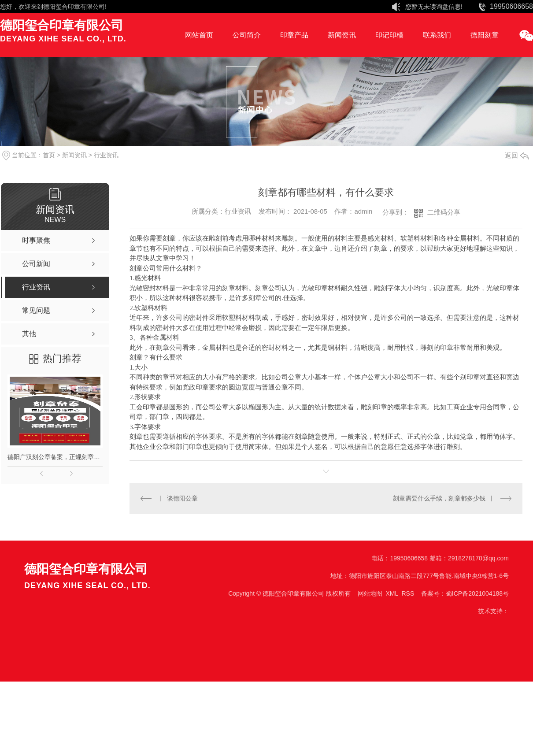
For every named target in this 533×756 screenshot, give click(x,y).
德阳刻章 (485, 35)
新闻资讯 (342, 35)
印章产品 (294, 35)
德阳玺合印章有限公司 (74, 7)
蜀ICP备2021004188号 (477, 593)
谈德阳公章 (182, 498)
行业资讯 (106, 155)
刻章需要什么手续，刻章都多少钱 (439, 498)
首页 (49, 155)
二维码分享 (444, 212)
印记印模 (389, 35)
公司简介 (247, 35)
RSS (408, 593)
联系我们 (437, 35)
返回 (517, 155)
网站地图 (370, 593)
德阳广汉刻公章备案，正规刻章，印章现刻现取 (55, 457)
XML (392, 593)
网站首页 (199, 35)
